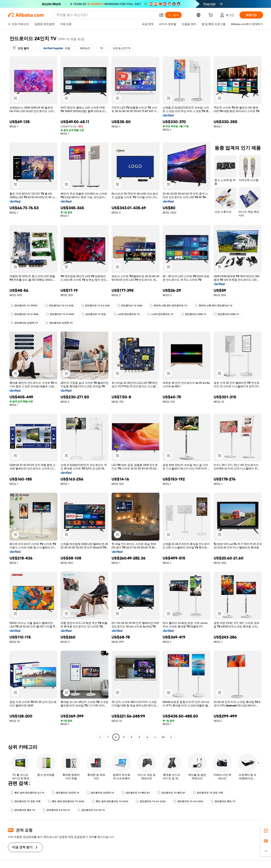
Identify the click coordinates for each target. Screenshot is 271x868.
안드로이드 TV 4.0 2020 (151, 801)
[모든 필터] (21, 48)
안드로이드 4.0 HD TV (56, 810)
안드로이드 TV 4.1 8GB (24, 314)
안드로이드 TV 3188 (130, 306)
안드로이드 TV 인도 (94, 314)
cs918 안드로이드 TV (127, 314)
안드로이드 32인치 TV (24, 323)
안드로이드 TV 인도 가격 (208, 793)
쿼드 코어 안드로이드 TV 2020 (66, 801)
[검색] (173, 15)
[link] (266, 831)
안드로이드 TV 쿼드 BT (136, 793)
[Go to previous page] (100, 737)
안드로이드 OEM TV (194, 314)
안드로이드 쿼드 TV (223, 801)
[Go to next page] (171, 737)
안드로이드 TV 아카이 (24, 306)
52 (163, 737)
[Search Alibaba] (106, 15)
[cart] (211, 16)
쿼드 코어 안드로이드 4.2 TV (27, 793)
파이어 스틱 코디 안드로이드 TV (168, 306)
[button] (161, 15)
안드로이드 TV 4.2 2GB (59, 306)
